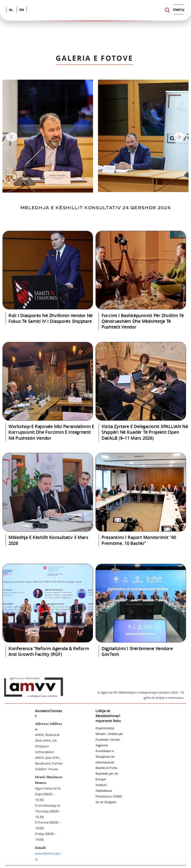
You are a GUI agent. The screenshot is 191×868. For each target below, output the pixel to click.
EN (22, 10)
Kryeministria (105, 728)
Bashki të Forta (106, 768)
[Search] (167, 10)
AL (11, 10)
